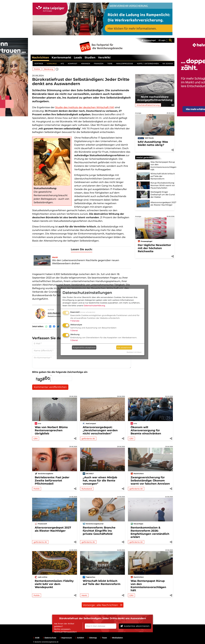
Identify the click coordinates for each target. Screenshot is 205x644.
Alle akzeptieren (124, 347)
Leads (78, 57)
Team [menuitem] (104, 638)
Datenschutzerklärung (94, 306)
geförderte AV (88, 439)
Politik (37, 69)
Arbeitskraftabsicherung (148, 105)
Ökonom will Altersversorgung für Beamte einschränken (146, 430)
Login (162, 40)
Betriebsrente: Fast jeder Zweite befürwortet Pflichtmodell (52, 481)
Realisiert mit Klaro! (134, 352)
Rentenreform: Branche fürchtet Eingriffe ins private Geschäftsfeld (99, 531)
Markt (84, 595)
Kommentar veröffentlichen (50, 387)
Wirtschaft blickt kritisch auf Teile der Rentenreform (102, 582)
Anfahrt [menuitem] (80, 638)
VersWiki (104, 57)
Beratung (49, 69)
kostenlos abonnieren (135, 626)
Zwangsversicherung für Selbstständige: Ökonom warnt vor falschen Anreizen (150, 481)
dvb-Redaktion (56, 313)
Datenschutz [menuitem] (49, 638)
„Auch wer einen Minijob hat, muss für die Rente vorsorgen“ (100, 481)
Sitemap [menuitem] (92, 638)
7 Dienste (75, 321)
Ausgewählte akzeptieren (84, 347)
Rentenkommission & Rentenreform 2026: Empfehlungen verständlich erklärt (150, 532)
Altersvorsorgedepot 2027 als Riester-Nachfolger (53, 529)
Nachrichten (40, 57)
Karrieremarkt (61, 57)
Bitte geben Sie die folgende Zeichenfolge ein (60, 372)
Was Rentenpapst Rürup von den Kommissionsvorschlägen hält (148, 586)
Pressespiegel (149, 40)
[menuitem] (147, 40)
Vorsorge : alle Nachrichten (103, 605)
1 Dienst (74, 330)
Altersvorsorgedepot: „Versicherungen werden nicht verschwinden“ (100, 430)
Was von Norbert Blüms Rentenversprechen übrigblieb (51, 430)
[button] (57, 69)
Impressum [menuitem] (66, 638)
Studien (90, 57)
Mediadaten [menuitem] (117, 638)
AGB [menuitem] (36, 638)
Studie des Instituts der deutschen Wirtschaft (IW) (85, 108)
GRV (36, 439)
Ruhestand (87, 489)
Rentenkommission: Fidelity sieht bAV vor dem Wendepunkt (54, 584)
